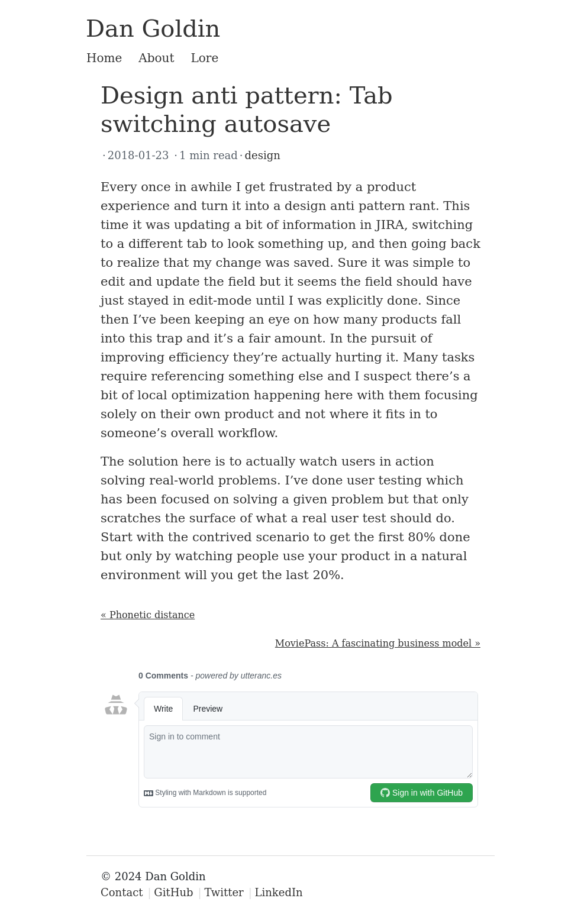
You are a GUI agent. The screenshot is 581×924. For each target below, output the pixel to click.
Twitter (224, 892)
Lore (205, 58)
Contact (122, 892)
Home (104, 58)
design (263, 155)
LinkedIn (279, 892)
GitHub (173, 892)
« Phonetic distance (148, 615)
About (156, 58)
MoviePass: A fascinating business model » (378, 643)
